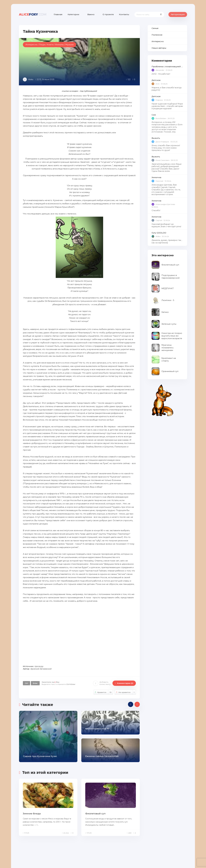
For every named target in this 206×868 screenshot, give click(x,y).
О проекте (108, 14)
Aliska (31, 79)
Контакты (124, 14)
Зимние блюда (32, 813)
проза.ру (39, 666)
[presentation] (131, 704)
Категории (73, 14)
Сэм (154, 115)
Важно (91, 14)
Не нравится (125, 692)
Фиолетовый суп (95, 813)
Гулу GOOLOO (159, 233)
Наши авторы (159, 48)
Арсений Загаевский (41, 669)
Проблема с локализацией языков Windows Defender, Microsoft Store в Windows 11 (167, 66)
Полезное (157, 35)
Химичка (156, 177)
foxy (33, 14)
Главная (58, 14)
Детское (156, 80)
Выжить (156, 138)
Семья (155, 28)
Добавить (102, 683)
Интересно (158, 41)
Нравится (103, 692)
